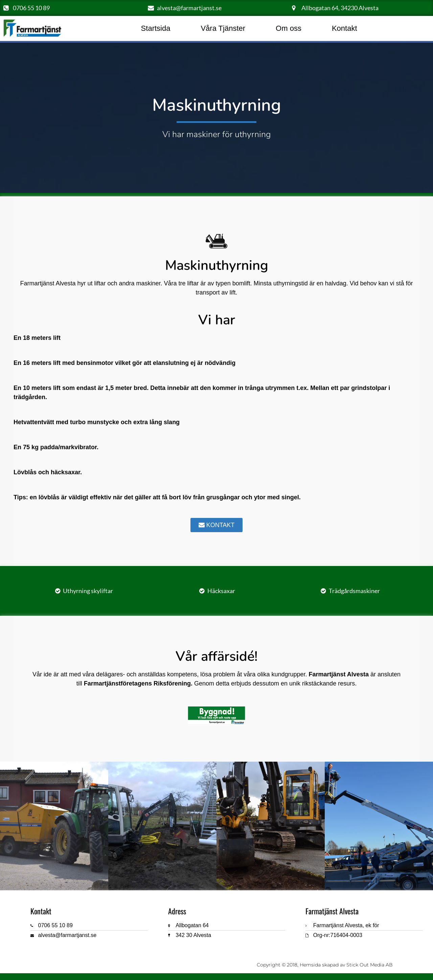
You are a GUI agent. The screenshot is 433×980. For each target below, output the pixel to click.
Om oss (289, 28)
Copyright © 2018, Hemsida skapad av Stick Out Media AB (325, 965)
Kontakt (345, 28)
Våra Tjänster (223, 28)
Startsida (156, 28)
